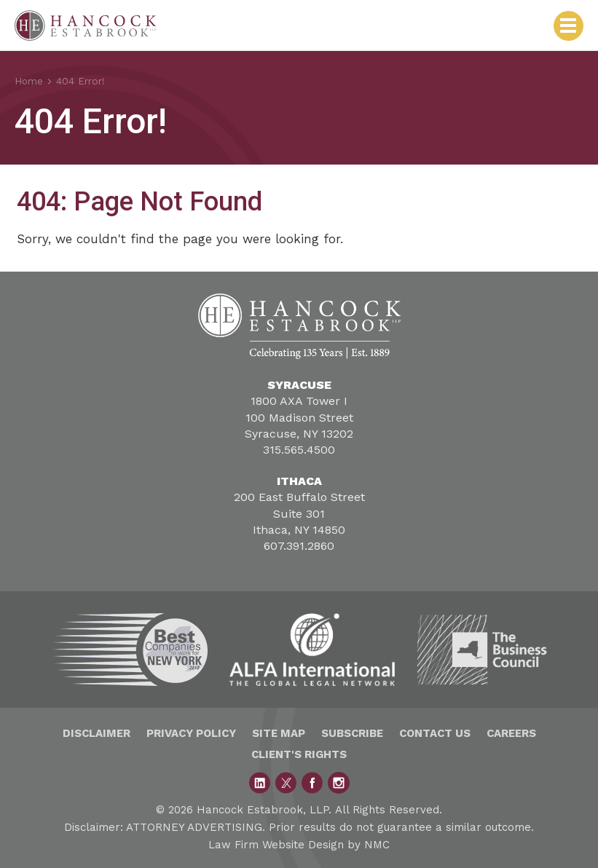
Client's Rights (299, 754)
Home (29, 81)
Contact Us (435, 733)
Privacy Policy (191, 733)
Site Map (279, 733)
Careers (511, 733)
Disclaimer (97, 733)
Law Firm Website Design (276, 845)
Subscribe (352, 733)
